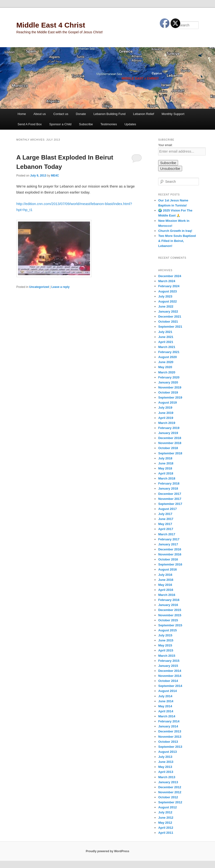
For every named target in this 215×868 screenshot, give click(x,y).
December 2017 (170, 494)
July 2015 (165, 635)
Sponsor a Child (60, 124)
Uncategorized (39, 287)
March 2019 (167, 423)
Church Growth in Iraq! (175, 231)
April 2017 (166, 529)
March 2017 (167, 534)
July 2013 (165, 757)
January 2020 (168, 382)
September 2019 (170, 397)
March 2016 (167, 595)
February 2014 (169, 721)
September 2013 (170, 747)
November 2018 (170, 443)
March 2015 (167, 656)
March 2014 (167, 716)
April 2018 (166, 473)
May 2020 (165, 367)
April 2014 (166, 711)
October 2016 (168, 559)
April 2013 (166, 772)
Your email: (165, 145)
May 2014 (165, 706)
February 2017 (169, 539)
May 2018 (165, 468)
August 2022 (167, 301)
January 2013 (168, 782)
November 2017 (170, 499)
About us (39, 114)
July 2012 (165, 812)
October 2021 (168, 322)
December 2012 (170, 787)
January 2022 (168, 311)
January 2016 (168, 605)
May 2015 (165, 645)
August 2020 (167, 357)
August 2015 (167, 630)
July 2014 (165, 696)
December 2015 (170, 610)
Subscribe (86, 124)
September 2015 (170, 625)
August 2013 (167, 752)
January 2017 (168, 544)
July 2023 (165, 296)
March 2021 (167, 347)
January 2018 (168, 488)
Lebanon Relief (144, 114)
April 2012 (166, 828)
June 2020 (166, 362)
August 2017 (167, 509)
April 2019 (166, 418)
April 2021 (166, 342)
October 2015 (168, 620)
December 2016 (170, 549)
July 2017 (165, 514)
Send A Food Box (30, 124)
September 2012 (170, 802)
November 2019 (170, 387)
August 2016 (167, 569)
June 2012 (166, 818)
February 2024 (169, 286)
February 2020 (169, 377)
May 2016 (165, 585)
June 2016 (166, 580)
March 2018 (167, 478)
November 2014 (170, 676)
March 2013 (167, 777)
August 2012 (167, 807)
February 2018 (169, 483)
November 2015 (170, 615)
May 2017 (165, 524)
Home (22, 114)
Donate (81, 114)
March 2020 (167, 372)
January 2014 (168, 726)
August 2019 (167, 403)
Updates (130, 124)
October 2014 (168, 681)
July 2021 (165, 332)
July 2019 (165, 408)
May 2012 (165, 823)
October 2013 (168, 742)
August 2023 (167, 291)
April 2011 (166, 833)
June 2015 (166, 640)
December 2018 (170, 438)
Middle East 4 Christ (51, 25)
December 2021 (170, 317)
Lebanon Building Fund (109, 114)
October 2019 (168, 392)
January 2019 (168, 433)
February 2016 (169, 600)
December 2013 (170, 731)
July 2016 (165, 575)
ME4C (55, 176)
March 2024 (167, 281)
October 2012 (168, 797)
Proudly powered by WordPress (107, 851)
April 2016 (166, 590)
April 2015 (166, 650)
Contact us (61, 114)
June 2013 (166, 762)
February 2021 (169, 352)
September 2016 (170, 564)
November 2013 (170, 737)
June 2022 (166, 306)
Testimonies (109, 124)
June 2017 (166, 519)
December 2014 (170, 671)
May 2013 (165, 767)
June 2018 (166, 463)
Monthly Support (173, 114)
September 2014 (170, 686)
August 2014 (167, 691)
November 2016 (170, 554)
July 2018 (165, 458)
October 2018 (168, 448)
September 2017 (170, 504)
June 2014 (166, 701)
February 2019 (169, 428)
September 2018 (170, 453)
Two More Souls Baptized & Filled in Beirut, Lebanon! (177, 241)
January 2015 (168, 666)
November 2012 (170, 792)
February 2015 (169, 661)
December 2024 (170, 276)
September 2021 (170, 327)
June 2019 (166, 413)
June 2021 (166, 337)
